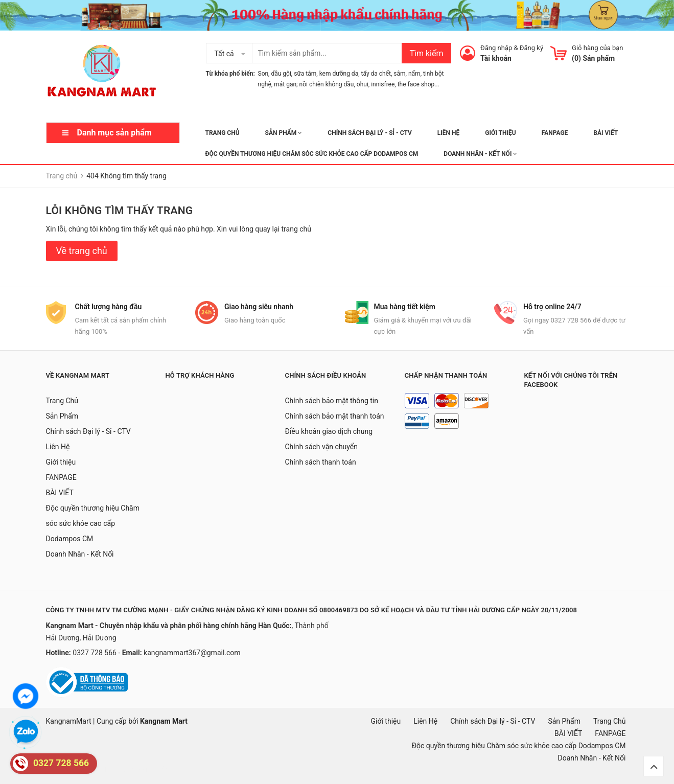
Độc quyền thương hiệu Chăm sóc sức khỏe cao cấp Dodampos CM (312, 154)
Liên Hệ (448, 133)
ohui (363, 84)
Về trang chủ (82, 251)
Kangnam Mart (164, 721)
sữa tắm (305, 74)
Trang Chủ (223, 133)
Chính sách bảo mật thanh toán (335, 416)
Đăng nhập (496, 48)
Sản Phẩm (284, 133)
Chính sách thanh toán (321, 462)
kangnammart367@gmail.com (192, 653)
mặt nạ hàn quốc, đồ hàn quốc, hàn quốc (103, 770)
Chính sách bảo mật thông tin (332, 401)
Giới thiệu (500, 133)
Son (263, 74)
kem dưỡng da (339, 74)
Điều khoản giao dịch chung (329, 431)
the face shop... (419, 84)
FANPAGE (555, 133)
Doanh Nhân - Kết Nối (480, 154)
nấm (414, 74)
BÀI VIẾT (606, 133)
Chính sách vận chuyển (322, 447)
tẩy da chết (376, 74)
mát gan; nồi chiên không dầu (314, 84)
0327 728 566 (95, 653)
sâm (399, 74)
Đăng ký (531, 48)
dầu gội (281, 74)
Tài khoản (496, 58)
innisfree (383, 84)
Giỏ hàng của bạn (597, 48)
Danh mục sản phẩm (114, 133)
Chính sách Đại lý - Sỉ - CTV (370, 133)
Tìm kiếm (426, 53)
